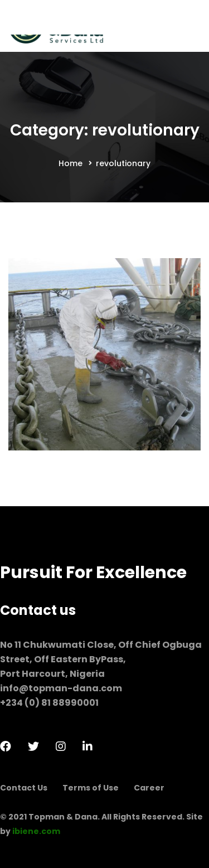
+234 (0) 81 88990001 (49, 703)
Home (71, 163)
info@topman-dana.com (61, 688)
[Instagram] (61, 746)
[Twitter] (33, 746)
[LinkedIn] (88, 746)
